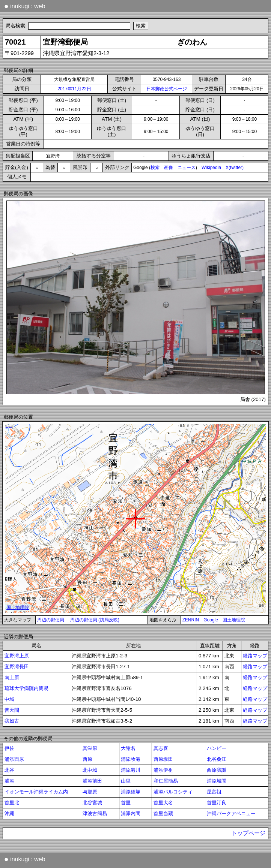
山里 (126, 781)
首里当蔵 (163, 813)
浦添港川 (131, 770)
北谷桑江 (217, 759)
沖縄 (9, 813)
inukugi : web (25, 6)
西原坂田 (163, 759)
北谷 (9, 770)
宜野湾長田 (17, 667)
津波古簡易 (95, 813)
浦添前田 (92, 781)
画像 (169, 168)
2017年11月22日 (74, 89)
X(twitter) (235, 168)
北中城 (90, 770)
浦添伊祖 (163, 770)
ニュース (187, 168)
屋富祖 (214, 792)
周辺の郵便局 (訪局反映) (95, 620)
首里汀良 (217, 803)
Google (211, 620)
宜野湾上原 (17, 656)
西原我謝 (217, 770)
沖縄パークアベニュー (231, 813)
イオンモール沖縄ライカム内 (36, 792)
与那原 (90, 792)
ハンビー (217, 748)
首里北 (12, 803)
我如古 (12, 721)
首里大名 (163, 803)
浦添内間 (131, 813)
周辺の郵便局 (51, 620)
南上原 (12, 677)
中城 (9, 699)
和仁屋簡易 (166, 781)
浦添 (9, 781)
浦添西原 (14, 759)
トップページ (248, 833)
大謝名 (128, 748)
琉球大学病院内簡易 (26, 688)
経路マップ (255, 656)
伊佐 (9, 748)
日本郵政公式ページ (167, 89)
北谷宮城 (92, 803)
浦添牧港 (131, 759)
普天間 (12, 710)
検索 (155, 168)
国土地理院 (234, 620)
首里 (126, 803)
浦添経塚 (131, 792)
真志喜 (161, 748)
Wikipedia (211, 168)
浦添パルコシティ (173, 792)
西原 (87, 759)
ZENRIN (191, 620)
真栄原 (90, 748)
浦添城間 (217, 781)
